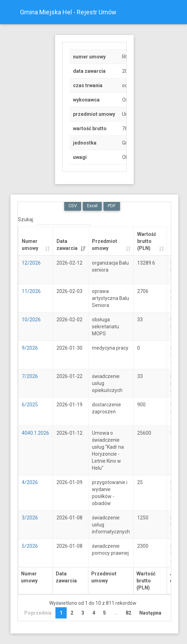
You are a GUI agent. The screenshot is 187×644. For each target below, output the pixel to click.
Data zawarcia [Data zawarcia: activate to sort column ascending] (67, 245)
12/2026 (31, 263)
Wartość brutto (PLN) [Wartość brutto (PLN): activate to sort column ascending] (147, 241)
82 (128, 613)
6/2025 (30, 405)
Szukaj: (55, 220)
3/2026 (30, 518)
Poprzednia (38, 613)
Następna (150, 613)
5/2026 (30, 546)
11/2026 (31, 291)
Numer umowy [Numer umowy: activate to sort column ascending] (30, 245)
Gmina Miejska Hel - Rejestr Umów (68, 12)
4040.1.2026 (35, 433)
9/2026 (30, 348)
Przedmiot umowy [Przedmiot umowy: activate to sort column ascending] (105, 245)
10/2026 (31, 320)
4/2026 (30, 482)
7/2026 (30, 376)
